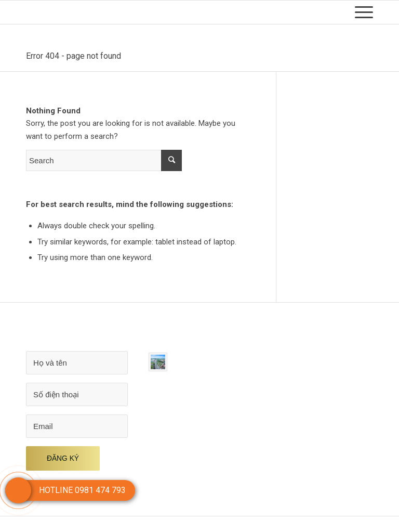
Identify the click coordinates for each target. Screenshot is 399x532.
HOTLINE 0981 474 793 (82, 490)
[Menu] (359, 12)
